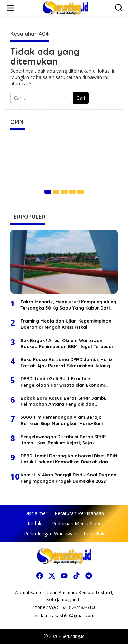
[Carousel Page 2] (56, 192)
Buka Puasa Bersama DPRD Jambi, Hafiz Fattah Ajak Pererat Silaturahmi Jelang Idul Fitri (66, 363)
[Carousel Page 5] (81, 192)
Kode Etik (94, 534)
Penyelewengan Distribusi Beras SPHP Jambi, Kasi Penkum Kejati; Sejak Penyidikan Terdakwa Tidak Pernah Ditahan (63, 440)
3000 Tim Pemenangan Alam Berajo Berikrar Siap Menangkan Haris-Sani (62, 420)
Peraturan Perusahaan (79, 513)
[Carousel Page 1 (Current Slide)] (48, 192)
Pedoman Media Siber (76, 523)
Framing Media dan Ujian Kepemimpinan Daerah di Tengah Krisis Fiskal (66, 324)
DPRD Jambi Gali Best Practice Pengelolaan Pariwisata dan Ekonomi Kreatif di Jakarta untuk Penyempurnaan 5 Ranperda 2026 (67, 382)
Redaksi (36, 523)
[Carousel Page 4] (72, 192)
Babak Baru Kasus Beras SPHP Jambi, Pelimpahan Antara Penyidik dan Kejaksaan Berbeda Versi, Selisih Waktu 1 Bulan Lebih (67, 401)
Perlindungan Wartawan (50, 534)
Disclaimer (36, 513)
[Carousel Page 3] (64, 192)
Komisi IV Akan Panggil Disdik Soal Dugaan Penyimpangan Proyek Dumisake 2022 (68, 478)
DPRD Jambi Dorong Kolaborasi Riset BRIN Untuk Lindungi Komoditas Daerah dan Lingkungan (69, 459)
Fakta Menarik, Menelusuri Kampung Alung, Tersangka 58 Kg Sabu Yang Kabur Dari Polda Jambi (69, 305)
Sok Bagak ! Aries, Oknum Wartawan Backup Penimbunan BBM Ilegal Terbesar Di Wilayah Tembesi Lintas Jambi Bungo (67, 344)
